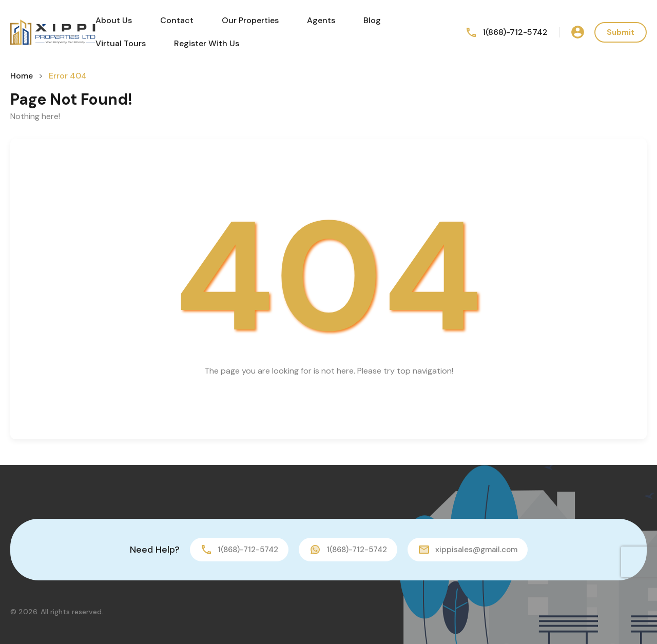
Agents (321, 20)
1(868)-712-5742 (515, 32)
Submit (621, 32)
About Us (114, 20)
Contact (177, 20)
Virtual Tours (121, 43)
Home (22, 76)
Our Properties (250, 20)
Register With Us (207, 43)
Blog (372, 20)
